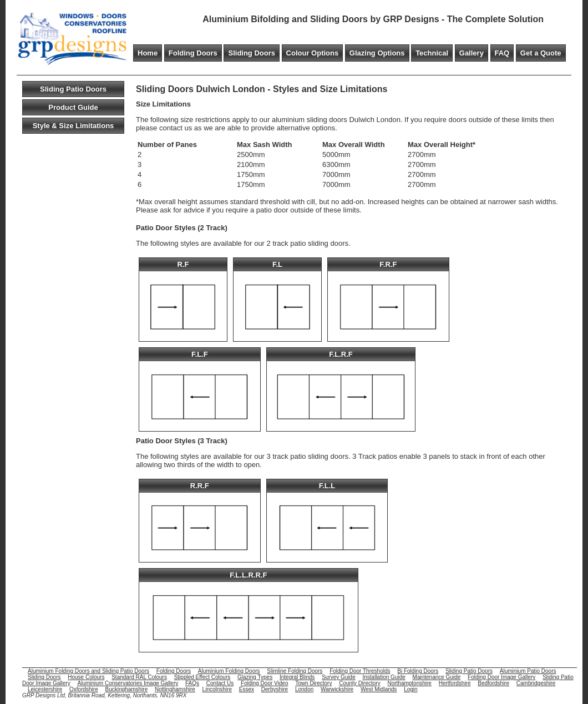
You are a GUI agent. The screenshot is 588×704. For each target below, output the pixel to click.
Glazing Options (377, 53)
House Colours (86, 677)
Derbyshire (275, 689)
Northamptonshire (409, 683)
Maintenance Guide (437, 677)
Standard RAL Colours (139, 677)
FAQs (192, 683)
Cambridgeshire (536, 683)
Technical (432, 53)
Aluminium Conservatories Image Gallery (128, 683)
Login (410, 689)
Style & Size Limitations (73, 126)
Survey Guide (339, 677)
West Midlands (379, 689)
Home (148, 53)
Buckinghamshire (127, 689)
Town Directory (313, 683)
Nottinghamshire (175, 689)
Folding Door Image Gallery (501, 677)
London (304, 689)
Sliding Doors (252, 53)
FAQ (502, 53)
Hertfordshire (455, 683)
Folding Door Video (264, 683)
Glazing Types (255, 677)
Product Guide (73, 107)
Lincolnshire (217, 689)
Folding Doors (193, 53)
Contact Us (220, 683)
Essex (247, 689)
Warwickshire (337, 689)
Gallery (472, 53)
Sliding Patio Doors (73, 89)
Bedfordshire (493, 683)
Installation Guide (384, 677)
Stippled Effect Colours (202, 677)
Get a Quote (541, 53)
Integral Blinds (297, 677)
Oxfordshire (84, 689)
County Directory (359, 683)
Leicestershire (45, 689)
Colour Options (313, 53)
